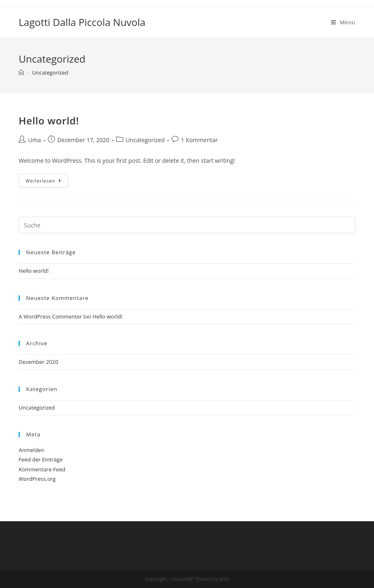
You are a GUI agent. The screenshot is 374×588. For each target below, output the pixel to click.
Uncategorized (145, 140)
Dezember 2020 (38, 362)
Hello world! (49, 121)
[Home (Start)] (21, 73)
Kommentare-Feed (42, 469)
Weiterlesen (44, 181)
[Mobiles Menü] (343, 22)
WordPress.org (37, 479)
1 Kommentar (200, 140)
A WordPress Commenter (50, 316)
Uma (34, 140)
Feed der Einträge (41, 459)
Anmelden (31, 450)
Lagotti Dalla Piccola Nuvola (82, 22)
